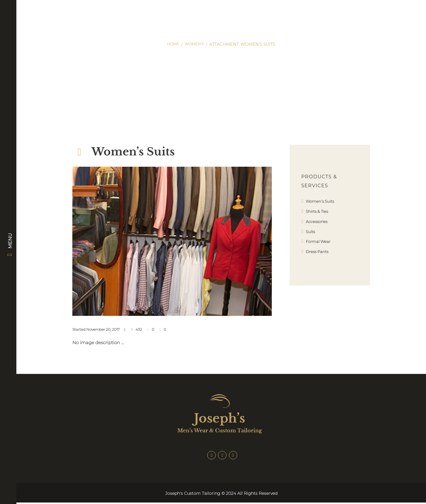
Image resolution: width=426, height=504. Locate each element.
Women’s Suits (322, 201)
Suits (311, 231)
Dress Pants (319, 251)
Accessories (318, 221)
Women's (195, 44)
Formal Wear (320, 241)
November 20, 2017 (103, 329)
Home (172, 44)
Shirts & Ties (319, 211)
